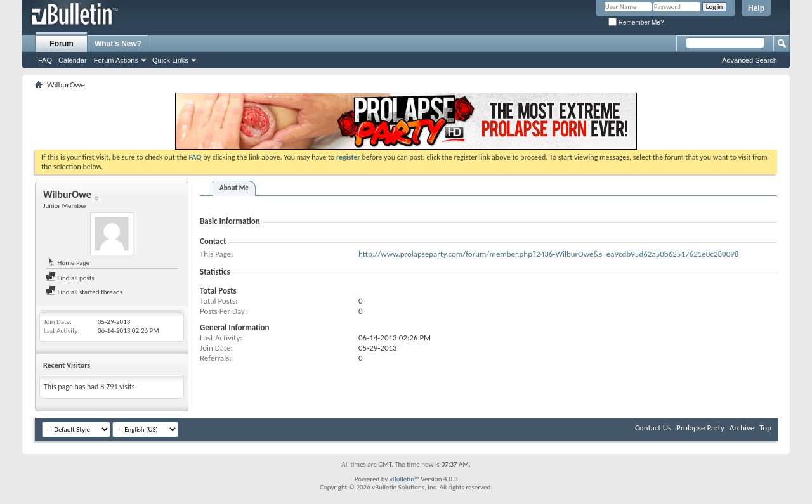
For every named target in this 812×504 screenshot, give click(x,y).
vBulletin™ (404, 479)
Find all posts (70, 278)
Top (765, 428)
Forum (61, 44)
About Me (234, 188)
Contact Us (653, 428)
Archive (742, 428)
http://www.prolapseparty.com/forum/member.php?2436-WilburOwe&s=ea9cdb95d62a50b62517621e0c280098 (548, 254)
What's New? (118, 44)
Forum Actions (116, 60)
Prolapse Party (700, 428)
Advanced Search (750, 60)
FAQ (45, 60)
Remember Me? (636, 23)
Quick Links (170, 60)
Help (756, 8)
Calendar (73, 60)
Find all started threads (84, 292)
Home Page (68, 263)
